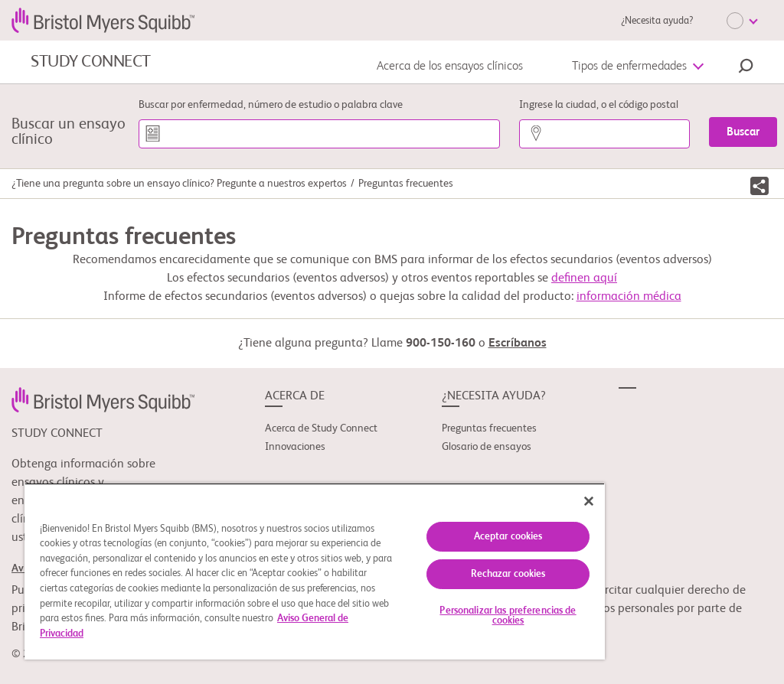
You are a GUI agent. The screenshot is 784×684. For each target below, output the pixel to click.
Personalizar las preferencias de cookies (508, 616)
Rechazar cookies (508, 574)
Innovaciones (295, 447)
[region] (315, 571)
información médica (629, 297)
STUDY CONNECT (91, 62)
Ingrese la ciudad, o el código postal (599, 105)
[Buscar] (743, 132)
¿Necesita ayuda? (657, 21)
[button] (746, 68)
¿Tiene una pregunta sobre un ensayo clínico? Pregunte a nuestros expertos (179, 184)
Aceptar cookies (508, 537)
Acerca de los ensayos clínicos (450, 67)
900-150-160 (441, 344)
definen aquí (584, 278)
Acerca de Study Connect (321, 428)
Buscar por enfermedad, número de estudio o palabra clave (271, 105)
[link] (103, 399)
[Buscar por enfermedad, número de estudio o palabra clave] (319, 134)
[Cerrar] (589, 501)
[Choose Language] (742, 21)
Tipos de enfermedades (629, 67)
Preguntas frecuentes (489, 428)
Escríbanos (518, 344)
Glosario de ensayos (487, 447)
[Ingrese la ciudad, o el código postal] (605, 134)
